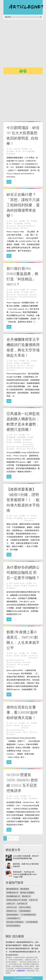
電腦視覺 (12, 437)
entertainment (14, 228)
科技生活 (34, 586)
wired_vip (12, 226)
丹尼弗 (26, 292)
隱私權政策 (29, 978)
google (30, 368)
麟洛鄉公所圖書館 (27, 893)
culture (26, 228)
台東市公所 (33, 900)
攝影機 (19, 442)
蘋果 (35, 290)
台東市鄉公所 (22, 904)
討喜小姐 (17, 149)
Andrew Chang (19, 583)
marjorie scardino (15, 732)
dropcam (22, 449)
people (35, 295)
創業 (25, 656)
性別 (18, 725)
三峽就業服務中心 (13, 918)
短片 (11, 586)
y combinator (32, 518)
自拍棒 (11, 151)
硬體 (32, 437)
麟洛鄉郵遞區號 (12, 889)
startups (12, 447)
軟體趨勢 (23, 437)
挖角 (18, 798)
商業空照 (27, 363)
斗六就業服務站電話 (28, 915)
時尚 (18, 292)
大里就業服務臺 (32, 922)
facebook (12, 664)
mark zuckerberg (15, 662)
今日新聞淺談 (30, 151)
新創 (18, 363)
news (16, 221)
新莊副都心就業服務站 (15, 922)
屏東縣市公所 (12, 911)
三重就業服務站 (25, 911)
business (12, 299)
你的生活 (12, 588)
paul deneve (13, 297)
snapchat (34, 658)
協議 (25, 798)
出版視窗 (20, 518)
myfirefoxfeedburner (27, 226)
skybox (23, 366)
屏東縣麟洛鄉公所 (13, 896)
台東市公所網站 (25, 907)
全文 (9, 182)
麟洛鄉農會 (25, 889)
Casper (16, 796)
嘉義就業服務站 (12, 915)
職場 (35, 723)
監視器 (19, 440)
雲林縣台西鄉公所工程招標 (17, 900)
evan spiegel (24, 664)
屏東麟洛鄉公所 (12, 893)
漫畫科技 (12, 154)
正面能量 (20, 223)
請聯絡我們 (21, 971)
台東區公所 (11, 904)
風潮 (35, 221)
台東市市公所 (12, 907)
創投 (11, 518)
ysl (34, 292)
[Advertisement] (23, 44)
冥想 (28, 223)
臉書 (35, 653)
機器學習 (28, 440)
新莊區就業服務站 (13, 926)
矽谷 (20, 151)
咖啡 (25, 586)
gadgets (12, 449)
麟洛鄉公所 (26, 896)
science (32, 366)
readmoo (30, 520)
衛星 (35, 361)
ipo (27, 732)
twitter (26, 728)
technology (24, 295)
